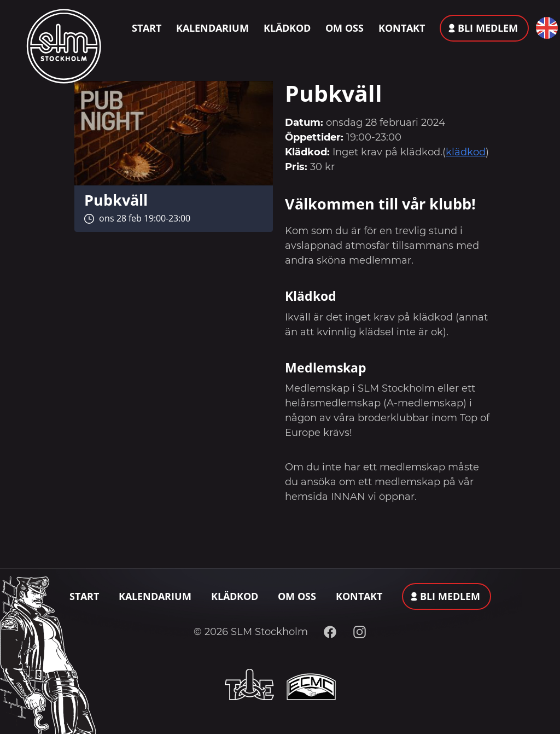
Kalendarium (212, 28)
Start (147, 28)
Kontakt (402, 28)
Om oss (345, 28)
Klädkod (287, 28)
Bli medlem (488, 28)
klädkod (466, 152)
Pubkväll (116, 200)
